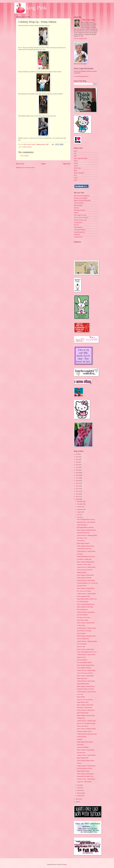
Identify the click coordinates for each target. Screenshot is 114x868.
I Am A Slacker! (81, 541)
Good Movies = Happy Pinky (84, 559)
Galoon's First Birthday (83, 747)
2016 (77, 481)
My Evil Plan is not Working (84, 631)
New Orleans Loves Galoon (84, 591)
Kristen (76, 161)
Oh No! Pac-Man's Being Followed (86, 604)
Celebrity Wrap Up (27, 147)
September (80, 509)
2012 (77, 491)
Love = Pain (80, 694)
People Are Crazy (81, 657)
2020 (77, 470)
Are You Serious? (81, 633)
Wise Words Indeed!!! (82, 615)
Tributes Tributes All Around (84, 578)
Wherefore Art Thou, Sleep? (84, 565)
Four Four (76, 225)
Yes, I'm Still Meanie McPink (84, 663)
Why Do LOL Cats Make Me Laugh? (86, 723)
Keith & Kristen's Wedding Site (82, 196)
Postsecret (76, 208)
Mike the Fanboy (78, 205)
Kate (75, 154)
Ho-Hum (79, 763)
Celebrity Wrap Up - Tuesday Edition (86, 551)
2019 (77, 473)
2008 (77, 799)
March (79, 790)
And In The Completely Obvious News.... (87, 652)
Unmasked (80, 739)
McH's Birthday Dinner (83, 713)
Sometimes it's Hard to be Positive (85, 689)
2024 (77, 459)
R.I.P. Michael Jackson (83, 602)
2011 (77, 494)
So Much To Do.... (81, 625)
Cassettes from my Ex (79, 232)
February (80, 793)
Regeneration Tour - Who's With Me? (86, 522)
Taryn (75, 175)
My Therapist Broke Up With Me (85, 527)
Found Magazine (78, 227)
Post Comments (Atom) (29, 168)
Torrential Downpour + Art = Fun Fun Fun (87, 583)
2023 (77, 462)
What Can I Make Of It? (83, 639)
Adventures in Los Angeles (81, 198)
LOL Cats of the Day (82, 660)
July (78, 515)
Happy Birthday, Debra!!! (83, 543)
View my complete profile (80, 38)
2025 (77, 457)
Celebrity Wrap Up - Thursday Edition (86, 628)
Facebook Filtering (82, 737)
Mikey (76, 171)
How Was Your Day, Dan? (80, 220)
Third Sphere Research (80, 210)
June (79, 517)
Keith (75, 156)
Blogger (65, 864)
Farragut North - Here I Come (84, 549)
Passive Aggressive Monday (84, 668)
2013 (77, 489)
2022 (77, 465)
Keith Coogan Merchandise (81, 158)
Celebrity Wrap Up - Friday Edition (86, 612)
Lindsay (76, 163)
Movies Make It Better (83, 620)
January (79, 796)
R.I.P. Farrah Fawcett (82, 610)
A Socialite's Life (78, 237)
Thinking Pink (31, 8)
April (79, 788)
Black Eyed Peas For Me (83, 533)
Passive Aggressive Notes (80, 215)
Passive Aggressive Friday (83, 596)
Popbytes (76, 213)
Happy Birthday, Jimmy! (83, 684)
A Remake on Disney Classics (84, 731)
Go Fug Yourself (78, 222)
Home (44, 164)
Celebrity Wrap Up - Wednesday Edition (87, 535)
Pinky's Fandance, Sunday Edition (85, 575)
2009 (77, 499)
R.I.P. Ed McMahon (82, 644)
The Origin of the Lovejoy (83, 618)
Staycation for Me (81, 586)
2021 (77, 467)
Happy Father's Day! (82, 678)
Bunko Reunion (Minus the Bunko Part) (87, 599)
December (80, 501)
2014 (77, 486)
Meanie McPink (81, 697)
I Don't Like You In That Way (81, 218)
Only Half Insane (81, 753)
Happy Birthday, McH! (83, 758)
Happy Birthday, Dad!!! (83, 702)
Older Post (67, 164)
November (80, 504)
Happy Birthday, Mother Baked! (85, 742)
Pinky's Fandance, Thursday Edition (86, 623)
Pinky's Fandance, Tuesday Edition (86, 546)
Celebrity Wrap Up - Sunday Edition (86, 580)
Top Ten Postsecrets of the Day (85, 570)
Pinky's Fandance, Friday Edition (85, 607)
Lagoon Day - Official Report (84, 782)
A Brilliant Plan (81, 718)
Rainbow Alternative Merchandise (82, 201)
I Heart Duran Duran (82, 525)
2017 (77, 478)
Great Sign (80, 554)
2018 (77, 475)
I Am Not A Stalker (79, 203)
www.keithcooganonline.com (81, 76)
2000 (77, 802)
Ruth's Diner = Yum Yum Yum (84, 708)
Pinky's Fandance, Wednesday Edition (86, 530)
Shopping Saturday (82, 572)
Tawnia (76, 178)
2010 (77, 497)
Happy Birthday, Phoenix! (83, 771)
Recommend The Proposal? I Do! (85, 776)
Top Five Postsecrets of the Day (85, 673)
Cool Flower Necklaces (80, 230)
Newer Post (20, 164)
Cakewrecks (77, 235)
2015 (77, 483)
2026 (77, 454)
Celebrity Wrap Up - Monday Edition (86, 567)
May (79, 785)
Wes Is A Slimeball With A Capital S (86, 520)
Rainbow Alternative (79, 173)
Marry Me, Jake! (81, 647)
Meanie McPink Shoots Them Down (86, 557)
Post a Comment (25, 156)
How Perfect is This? (82, 538)
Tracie (75, 180)
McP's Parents (77, 168)
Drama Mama (80, 745)
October (79, 507)
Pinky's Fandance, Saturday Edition (86, 588)
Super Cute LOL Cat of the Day (85, 700)
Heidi (75, 151)
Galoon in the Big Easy (83, 726)
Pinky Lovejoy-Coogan (89, 20)
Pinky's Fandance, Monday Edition (86, 562)
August (79, 512)
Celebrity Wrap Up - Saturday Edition (86, 594)
